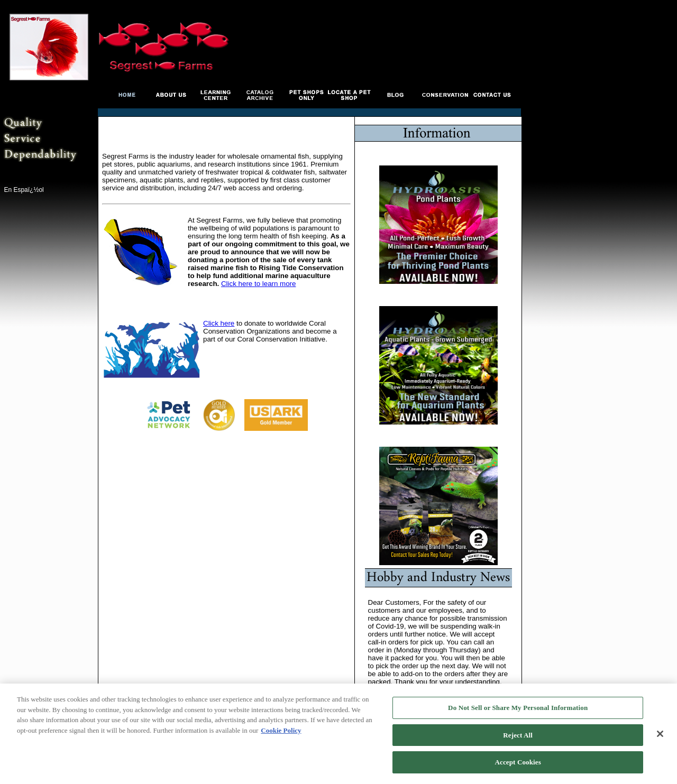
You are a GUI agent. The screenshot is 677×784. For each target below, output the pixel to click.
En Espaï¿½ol (24, 190)
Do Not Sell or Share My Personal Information (518, 708)
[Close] (660, 734)
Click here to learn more (258, 284)
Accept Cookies (518, 763)
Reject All (518, 736)
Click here (219, 323)
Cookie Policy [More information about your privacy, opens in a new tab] (281, 731)
